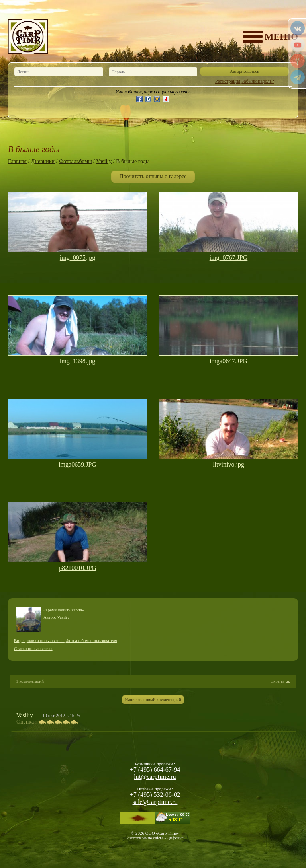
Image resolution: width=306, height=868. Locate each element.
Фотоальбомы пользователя (91, 640)
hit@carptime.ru (155, 777)
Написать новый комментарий (153, 699)
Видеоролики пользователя (39, 640)
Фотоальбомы (76, 161)
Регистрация (228, 81)
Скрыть (278, 681)
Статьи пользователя (33, 648)
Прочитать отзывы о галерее (153, 176)
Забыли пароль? (258, 81)
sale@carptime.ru (155, 802)
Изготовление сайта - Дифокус (155, 838)
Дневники (43, 161)
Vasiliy (104, 161)
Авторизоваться (245, 71)
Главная (17, 161)
